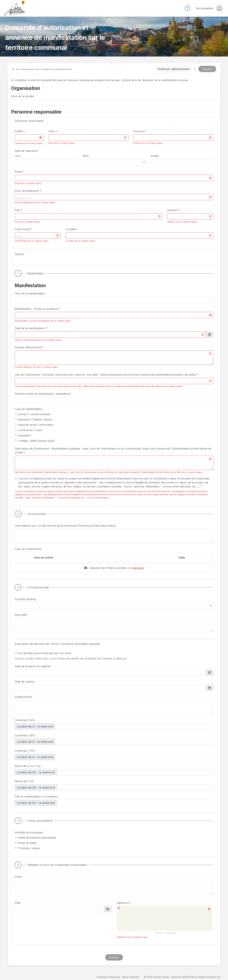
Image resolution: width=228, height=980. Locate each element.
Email (18, 172)
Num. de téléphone (27, 191)
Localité (71, 229)
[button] (114, 121)
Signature (123, 903)
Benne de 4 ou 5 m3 (28, 766)
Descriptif (21, 615)
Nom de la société (22, 96)
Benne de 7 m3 (24, 781)
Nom (52, 131)
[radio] (16, 414)
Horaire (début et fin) (28, 347)
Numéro (173, 210)
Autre (18, 877)
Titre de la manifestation (30, 293)
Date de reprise (24, 682)
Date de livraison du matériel (33, 666)
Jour (18, 156)
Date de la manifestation (30, 328)
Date (18, 903)
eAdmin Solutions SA (209, 977)
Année (155, 156)
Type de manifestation (29, 409)
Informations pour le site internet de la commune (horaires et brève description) (65, 526)
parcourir (138, 568)
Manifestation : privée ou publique (37, 309)
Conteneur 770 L (25, 750)
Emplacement (23, 697)
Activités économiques (29, 832)
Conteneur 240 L (25, 735)
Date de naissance (26, 151)
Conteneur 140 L (25, 720)
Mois (86, 156)
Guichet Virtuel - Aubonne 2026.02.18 (173, 977)
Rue (18, 210)
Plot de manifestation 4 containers (36, 796)
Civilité (19, 131)
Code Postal (23, 229)
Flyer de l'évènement (28, 549)
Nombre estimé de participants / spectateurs (43, 393)
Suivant (207, 69)
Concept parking (25, 599)
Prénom (139, 131)
